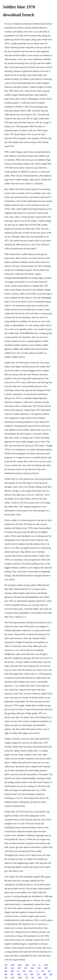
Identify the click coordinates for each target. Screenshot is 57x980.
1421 (32, 968)
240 (6, 971)
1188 (40, 977)
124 (34, 965)
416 (33, 977)
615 (39, 968)
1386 (19, 974)
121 (43, 971)
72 (37, 971)
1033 (13, 965)
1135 (31, 971)
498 (45, 974)
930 (6, 977)
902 (12, 974)
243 (26, 968)
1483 (46, 968)
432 (26, 977)
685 (32, 974)
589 (6, 974)
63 (18, 971)
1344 (46, 965)
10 (40, 965)
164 (49, 971)
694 (51, 974)
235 (46, 977)
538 (38, 974)
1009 (20, 977)
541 (24, 971)
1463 (27, 965)
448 (12, 971)
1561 (13, 968)
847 (19, 968)
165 (26, 974)
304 (6, 968)
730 (6, 965)
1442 (20, 965)
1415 (13, 977)
